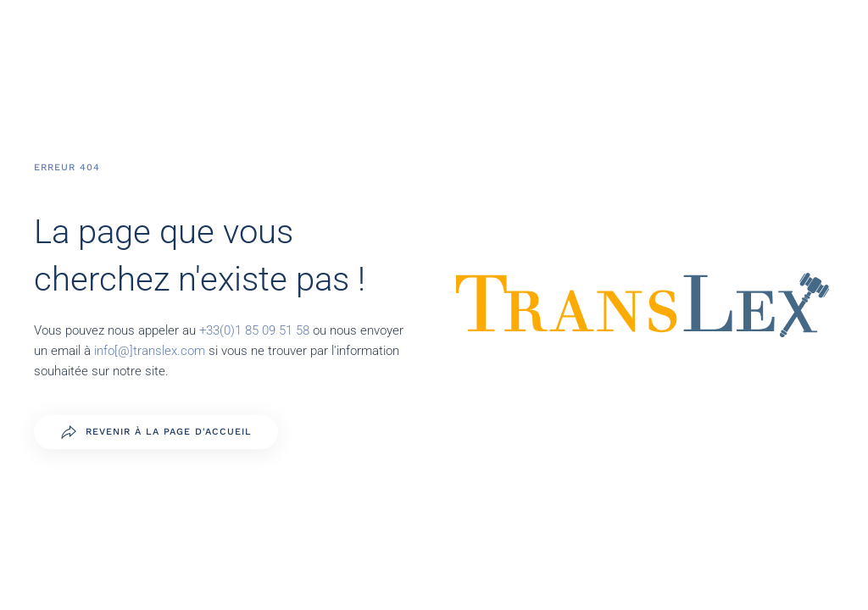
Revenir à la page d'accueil (156, 432)
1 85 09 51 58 (274, 330)
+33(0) (217, 330)
